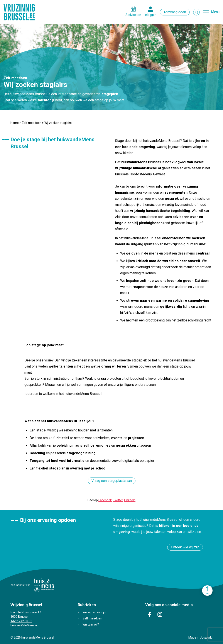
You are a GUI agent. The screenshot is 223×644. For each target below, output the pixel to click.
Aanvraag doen (175, 12)
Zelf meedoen (32, 123)
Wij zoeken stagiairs (58, 123)
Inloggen (150, 15)
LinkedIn (130, 500)
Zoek (196, 12)
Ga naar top (207, 591)
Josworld (206, 637)
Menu (215, 12)
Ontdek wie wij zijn (185, 547)
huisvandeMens (44, 585)
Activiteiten (133, 15)
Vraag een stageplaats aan (112, 481)
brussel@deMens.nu (24, 625)
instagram (160, 614)
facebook (150, 614)
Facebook (105, 500)
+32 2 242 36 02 (21, 621)
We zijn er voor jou (95, 612)
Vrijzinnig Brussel (21, 12)
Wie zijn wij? (91, 624)
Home (15, 123)
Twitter (118, 500)
